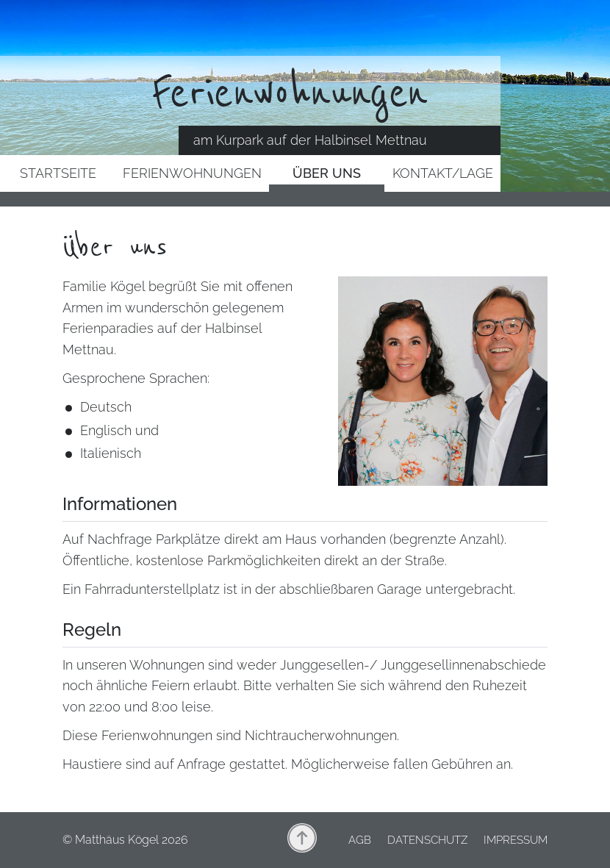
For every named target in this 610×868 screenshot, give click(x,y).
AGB (360, 840)
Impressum (516, 840)
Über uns (327, 173)
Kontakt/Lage (443, 173)
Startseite (58, 173)
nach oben (302, 838)
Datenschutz (427, 840)
